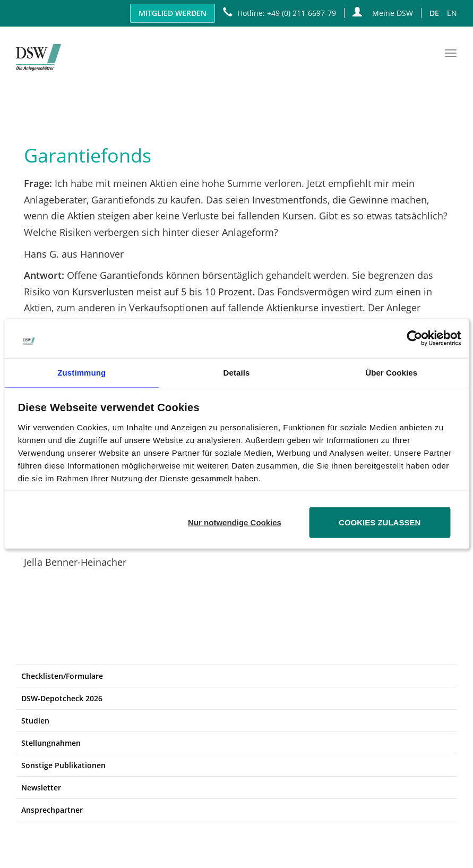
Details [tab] (237, 372)
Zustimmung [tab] (81, 372)
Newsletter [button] (41, 788)
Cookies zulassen (380, 522)
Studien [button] (35, 721)
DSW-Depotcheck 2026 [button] (62, 698)
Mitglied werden (173, 13)
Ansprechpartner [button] (52, 810)
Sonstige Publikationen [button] (63, 765)
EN (452, 13)
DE (434, 13)
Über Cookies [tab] (391, 372)
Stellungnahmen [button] (51, 743)
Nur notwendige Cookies (235, 522)
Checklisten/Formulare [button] (62, 676)
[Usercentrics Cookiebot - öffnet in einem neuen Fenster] (414, 338)
